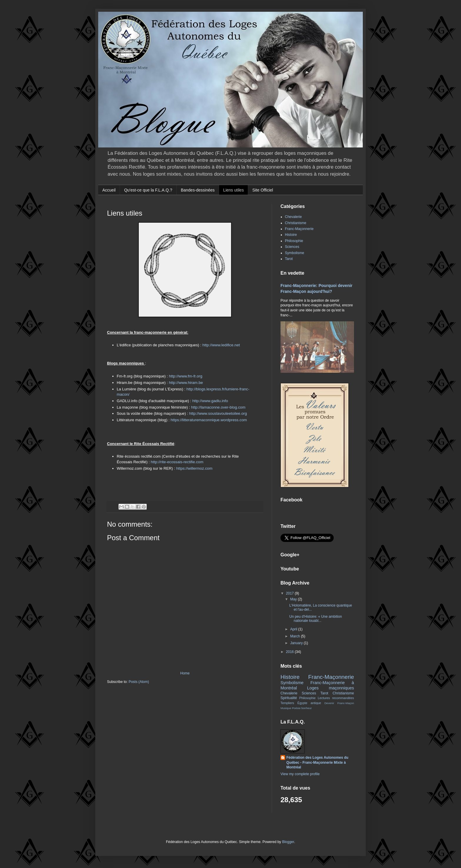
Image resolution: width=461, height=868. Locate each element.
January (297, 643)
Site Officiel (263, 190)
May (294, 599)
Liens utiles (233, 190)
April (294, 629)
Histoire (291, 235)
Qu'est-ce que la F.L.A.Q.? (148, 190)
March (296, 636)
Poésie (296, 708)
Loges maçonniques (331, 688)
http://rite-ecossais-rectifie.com (177, 462)
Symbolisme (294, 253)
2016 (290, 652)
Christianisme (296, 223)
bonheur (307, 708)
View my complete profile (300, 774)
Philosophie (294, 241)
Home (185, 673)
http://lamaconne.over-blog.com (218, 407)
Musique (286, 708)
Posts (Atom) (139, 682)
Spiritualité (289, 698)
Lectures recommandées (336, 698)
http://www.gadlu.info (210, 401)
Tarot (289, 259)
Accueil (109, 190)
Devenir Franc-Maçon (339, 703)
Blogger (288, 842)
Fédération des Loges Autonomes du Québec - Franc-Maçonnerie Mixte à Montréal (317, 763)
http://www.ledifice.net (221, 345)
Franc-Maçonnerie (299, 229)
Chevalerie (293, 217)
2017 (290, 593)
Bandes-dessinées (198, 190)
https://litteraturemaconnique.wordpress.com (209, 420)
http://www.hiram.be (186, 383)
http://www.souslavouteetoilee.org (218, 413)
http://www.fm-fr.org (186, 376)
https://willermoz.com (194, 468)
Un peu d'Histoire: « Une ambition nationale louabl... (316, 619)
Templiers (287, 703)
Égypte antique (309, 703)
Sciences (292, 247)
